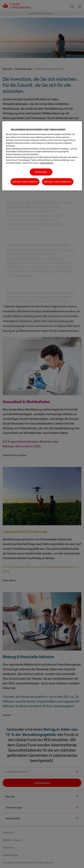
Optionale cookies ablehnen (25, 182)
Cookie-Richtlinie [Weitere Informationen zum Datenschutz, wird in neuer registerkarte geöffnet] (47, 163)
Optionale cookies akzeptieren (58, 182)
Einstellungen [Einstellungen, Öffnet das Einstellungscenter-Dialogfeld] (41, 172)
